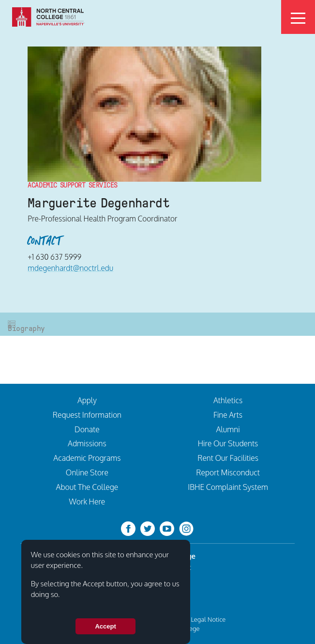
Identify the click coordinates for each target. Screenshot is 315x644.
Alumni (228, 429)
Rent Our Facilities (228, 458)
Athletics (228, 400)
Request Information (87, 415)
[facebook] (128, 528)
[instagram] (186, 528)
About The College (87, 487)
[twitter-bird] (148, 528)
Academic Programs (87, 458)
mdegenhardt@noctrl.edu (70, 268)
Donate (87, 429)
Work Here (87, 502)
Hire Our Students (228, 443)
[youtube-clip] (167, 528)
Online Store (87, 472)
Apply (87, 400)
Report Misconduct (228, 472)
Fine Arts (228, 415)
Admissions (87, 443)
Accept (105, 626)
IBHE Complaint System (228, 487)
